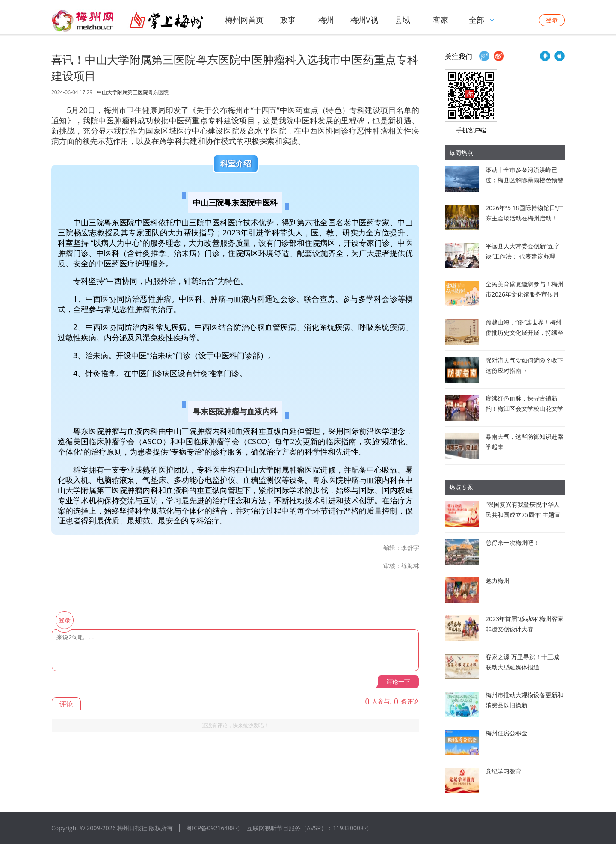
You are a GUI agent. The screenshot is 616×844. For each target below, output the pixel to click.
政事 (288, 20)
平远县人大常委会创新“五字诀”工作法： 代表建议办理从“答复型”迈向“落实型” (523, 256)
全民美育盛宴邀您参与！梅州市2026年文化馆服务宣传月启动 (524, 294)
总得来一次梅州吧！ (512, 542)
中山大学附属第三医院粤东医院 (133, 92)
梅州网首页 (244, 20)
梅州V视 (364, 20)
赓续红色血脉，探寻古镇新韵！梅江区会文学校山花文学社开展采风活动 (524, 409)
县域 (403, 20)
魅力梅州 (498, 581)
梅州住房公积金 (506, 733)
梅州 (326, 20)
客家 (441, 20)
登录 (552, 20)
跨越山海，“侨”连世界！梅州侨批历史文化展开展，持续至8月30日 (524, 332)
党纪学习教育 (503, 771)
